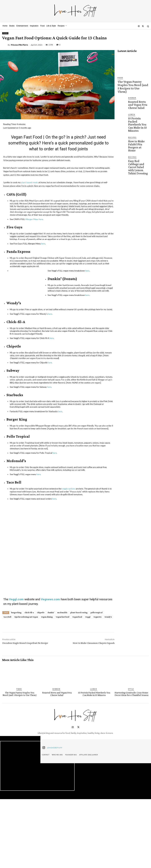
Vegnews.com (51, 669)
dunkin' (51, 682)
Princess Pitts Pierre (19, 45)
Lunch (131, 103)
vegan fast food (63, 686)
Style (131, 759)
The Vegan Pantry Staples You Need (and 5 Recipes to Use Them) (133, 82)
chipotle (41, 682)
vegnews (97, 686)
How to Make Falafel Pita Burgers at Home (138, 121)
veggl (88, 686)
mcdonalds (62, 682)
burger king (16, 682)
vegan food (77, 686)
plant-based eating (79, 682)
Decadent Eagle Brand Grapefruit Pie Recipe (25, 713)
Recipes (132, 117)
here (43, 244)
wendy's (108, 686)
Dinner (131, 89)
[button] (148, 26)
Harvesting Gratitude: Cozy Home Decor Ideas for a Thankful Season (132, 763)
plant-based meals (30, 182)
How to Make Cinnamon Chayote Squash (94, 713)
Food (5, 33)
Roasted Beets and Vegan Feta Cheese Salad (137, 94)
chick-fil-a (29, 682)
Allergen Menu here (34, 219)
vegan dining (47, 686)
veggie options (69, 489)
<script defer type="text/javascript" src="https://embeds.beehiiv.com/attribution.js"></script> (37, 835)
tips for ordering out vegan (26, 686)
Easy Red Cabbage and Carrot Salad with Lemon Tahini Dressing (138, 134)
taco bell (7, 686)
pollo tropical (97, 682)
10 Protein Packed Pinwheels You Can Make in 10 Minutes (137, 108)
